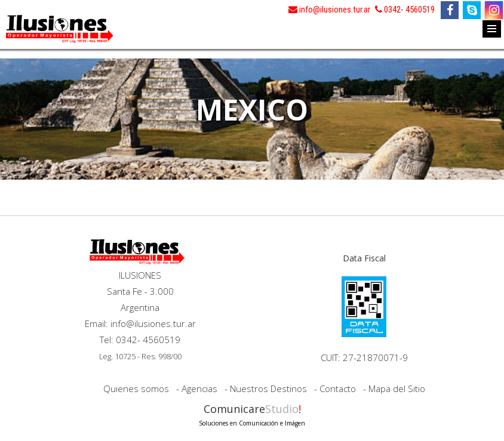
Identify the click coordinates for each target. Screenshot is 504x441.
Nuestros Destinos (268, 388)
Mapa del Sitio (397, 388)
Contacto (338, 388)
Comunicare (252, 414)
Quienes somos (136, 388)
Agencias (199, 388)
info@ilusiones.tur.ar (329, 10)
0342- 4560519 (405, 10)
